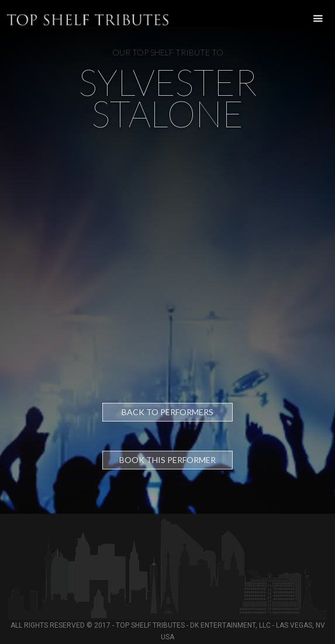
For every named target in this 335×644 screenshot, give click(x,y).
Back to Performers (167, 412)
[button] (315, 19)
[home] (3, 13)
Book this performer (167, 460)
